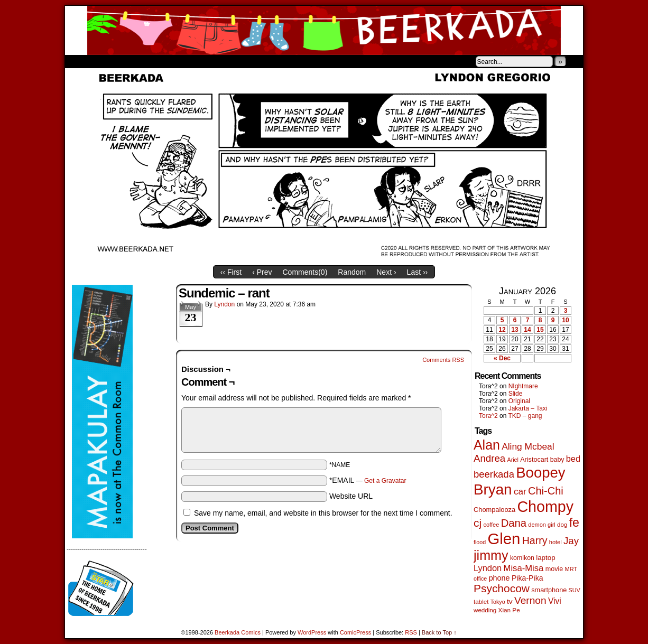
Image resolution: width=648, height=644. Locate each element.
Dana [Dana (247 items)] (514, 523)
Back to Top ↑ (439, 632)
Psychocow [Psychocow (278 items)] (502, 588)
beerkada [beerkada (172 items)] (494, 474)
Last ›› (418, 272)
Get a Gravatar (385, 481)
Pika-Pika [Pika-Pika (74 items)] (527, 578)
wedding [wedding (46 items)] (485, 610)
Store (144, 61)
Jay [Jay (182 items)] (571, 541)
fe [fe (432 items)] (574, 522)
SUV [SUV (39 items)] (575, 590)
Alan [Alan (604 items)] (487, 445)
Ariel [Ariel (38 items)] (513, 460)
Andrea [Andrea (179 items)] (489, 458)
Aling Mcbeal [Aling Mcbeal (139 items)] (528, 446)
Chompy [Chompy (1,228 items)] (545, 507)
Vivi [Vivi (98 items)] (555, 601)
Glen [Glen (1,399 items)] (504, 539)
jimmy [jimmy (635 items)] (491, 555)
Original (519, 401)
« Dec (502, 358)
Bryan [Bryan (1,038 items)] (493, 489)
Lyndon (224, 304)
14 (527, 330)
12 (502, 330)
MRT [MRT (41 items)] (571, 569)
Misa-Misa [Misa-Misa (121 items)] (524, 568)
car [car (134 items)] (520, 492)
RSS (411, 632)
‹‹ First (231, 272)
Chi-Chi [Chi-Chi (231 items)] (546, 491)
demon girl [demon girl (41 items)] (541, 525)
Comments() (305, 272)
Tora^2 (488, 416)
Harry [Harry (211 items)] (535, 540)
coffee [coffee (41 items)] (491, 525)
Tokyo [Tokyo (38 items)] (498, 602)
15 (540, 330)
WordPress (312, 632)
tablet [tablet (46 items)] (481, 601)
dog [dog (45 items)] (562, 525)
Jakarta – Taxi (528, 408)
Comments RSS (443, 360)
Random (352, 272)
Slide (516, 394)
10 (565, 320)
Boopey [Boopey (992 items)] (540, 473)
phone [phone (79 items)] (499, 578)
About (111, 61)
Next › (386, 272)
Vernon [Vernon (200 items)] (530, 600)
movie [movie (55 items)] (554, 569)
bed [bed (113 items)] (573, 459)
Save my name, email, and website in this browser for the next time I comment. (323, 513)
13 (515, 330)
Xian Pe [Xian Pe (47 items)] (509, 610)
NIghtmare (523, 386)
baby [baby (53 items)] (557, 460)
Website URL (351, 496)
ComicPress (355, 632)
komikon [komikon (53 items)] (522, 558)
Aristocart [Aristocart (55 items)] (534, 460)
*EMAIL (368, 480)
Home (80, 61)
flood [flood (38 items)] (480, 542)
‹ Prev (262, 272)
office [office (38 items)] (480, 578)
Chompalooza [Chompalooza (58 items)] (494, 510)
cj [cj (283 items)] (478, 523)
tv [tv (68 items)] (510, 601)
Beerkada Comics (324, 30)
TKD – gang (525, 416)
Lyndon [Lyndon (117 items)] (488, 568)
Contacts (184, 61)
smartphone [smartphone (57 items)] (549, 590)
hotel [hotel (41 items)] (556, 542)
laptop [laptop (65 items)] (546, 558)
